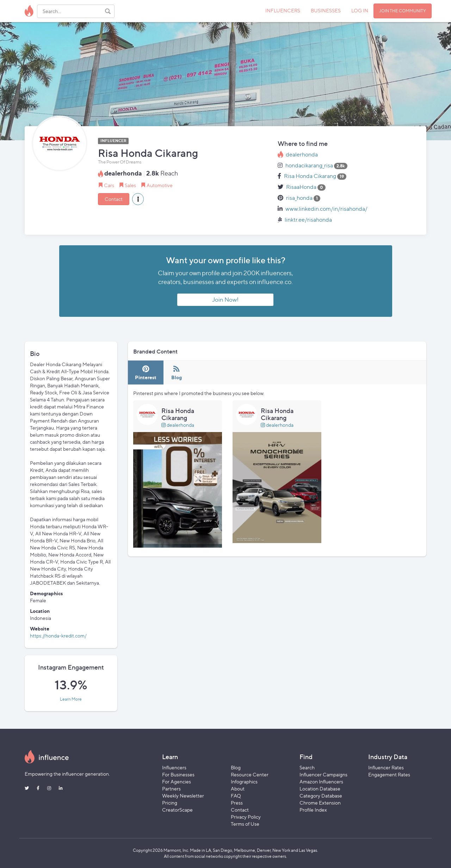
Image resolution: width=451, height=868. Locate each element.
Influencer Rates (386, 767)
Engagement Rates (389, 774)
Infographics (244, 781)
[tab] (146, 373)
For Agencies (177, 781)
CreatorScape (177, 810)
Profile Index (313, 810)
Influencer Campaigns (323, 774)
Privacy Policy (246, 817)
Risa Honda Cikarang (310, 176)
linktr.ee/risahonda (308, 220)
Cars (109, 185)
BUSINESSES (326, 10)
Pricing (170, 803)
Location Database (320, 789)
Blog (236, 767)
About (238, 789)
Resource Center (250, 774)
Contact (114, 199)
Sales (130, 185)
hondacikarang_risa (309, 165)
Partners (171, 789)
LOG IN (360, 10)
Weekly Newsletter (183, 796)
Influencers (174, 767)
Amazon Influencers (321, 781)
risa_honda (299, 198)
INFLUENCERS (283, 10)
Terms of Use (245, 824)
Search (307, 767)
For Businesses (178, 774)
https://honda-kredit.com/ (58, 636)
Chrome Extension (320, 803)
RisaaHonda (301, 187)
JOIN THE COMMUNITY (403, 11)
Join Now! (225, 300)
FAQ (236, 796)
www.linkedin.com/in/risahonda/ (326, 209)
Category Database (321, 796)
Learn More (71, 699)
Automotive (160, 185)
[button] (138, 199)
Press (237, 803)
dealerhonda (302, 155)
